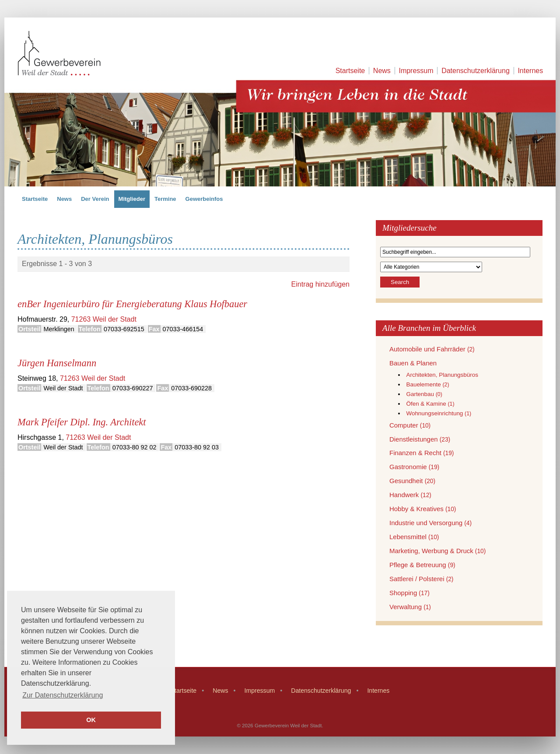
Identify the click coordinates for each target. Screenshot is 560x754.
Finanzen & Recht (422, 453)
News (382, 71)
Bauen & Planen (413, 363)
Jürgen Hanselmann (57, 363)
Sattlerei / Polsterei (421, 579)
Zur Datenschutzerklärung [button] (63, 695)
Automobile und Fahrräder (432, 349)
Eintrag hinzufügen (320, 284)
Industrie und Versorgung (430, 523)
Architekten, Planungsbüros (442, 375)
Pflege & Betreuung (422, 565)
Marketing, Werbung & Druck (437, 551)
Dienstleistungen (420, 439)
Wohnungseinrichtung (439, 413)
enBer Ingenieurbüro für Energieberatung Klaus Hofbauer (132, 304)
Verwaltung (410, 607)
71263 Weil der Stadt (104, 319)
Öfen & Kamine (430, 404)
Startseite (350, 71)
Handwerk (410, 495)
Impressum (416, 71)
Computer (410, 425)
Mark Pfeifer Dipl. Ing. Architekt (82, 422)
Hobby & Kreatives (423, 509)
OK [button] (91, 720)
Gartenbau (424, 394)
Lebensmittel (414, 537)
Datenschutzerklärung (476, 71)
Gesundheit (412, 481)
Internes (530, 71)
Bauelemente (427, 384)
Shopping (409, 593)
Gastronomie (414, 467)
